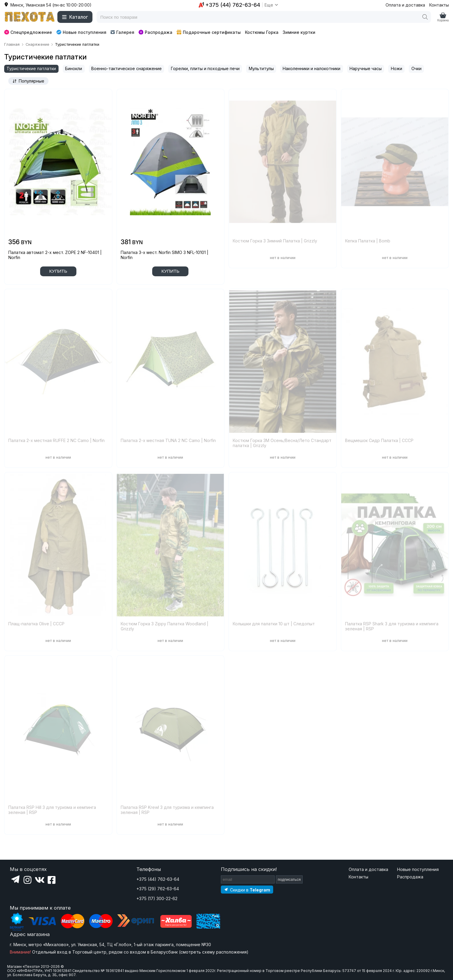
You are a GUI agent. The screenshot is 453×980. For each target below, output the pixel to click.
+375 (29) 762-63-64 (158, 889)
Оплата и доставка (405, 5)
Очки (416, 68)
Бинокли (74, 68)
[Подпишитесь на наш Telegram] (247, 890)
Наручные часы (366, 68)
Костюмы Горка (262, 32)
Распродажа (155, 32)
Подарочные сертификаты (209, 32)
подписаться (289, 879)
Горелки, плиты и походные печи (205, 68)
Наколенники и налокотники (312, 68)
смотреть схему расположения (214, 952)
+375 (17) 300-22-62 (157, 898)
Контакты (439, 5)
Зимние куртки (299, 32)
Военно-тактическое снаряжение (126, 68)
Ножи (397, 68)
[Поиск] (425, 17)
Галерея (122, 32)
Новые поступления (81, 32)
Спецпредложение (28, 32)
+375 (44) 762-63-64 (158, 879)
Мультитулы (261, 68)
